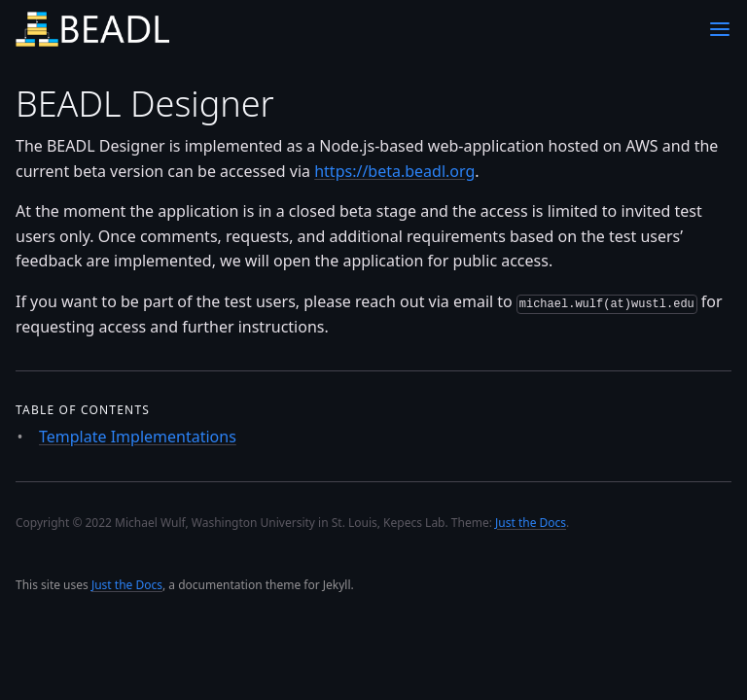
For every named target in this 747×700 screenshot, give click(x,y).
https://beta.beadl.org (394, 171)
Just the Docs (127, 585)
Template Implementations (138, 437)
